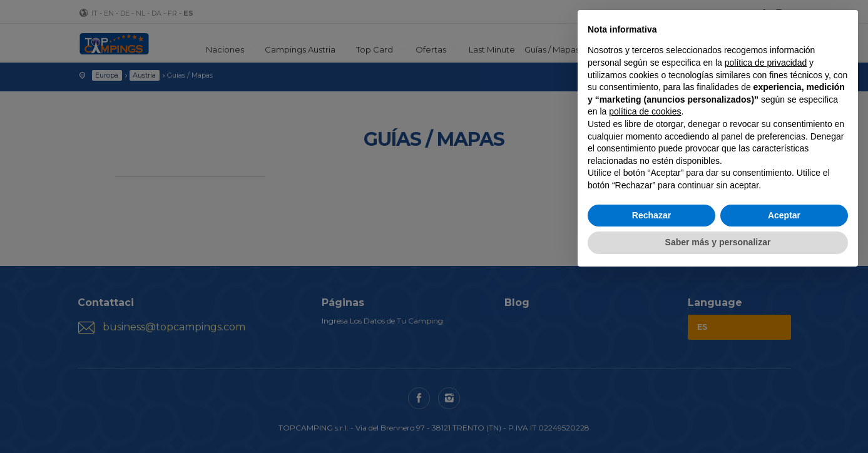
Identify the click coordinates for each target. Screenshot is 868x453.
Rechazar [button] (651, 215)
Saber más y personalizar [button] (718, 242)
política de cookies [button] (645, 111)
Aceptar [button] (784, 215)
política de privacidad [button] (766, 63)
